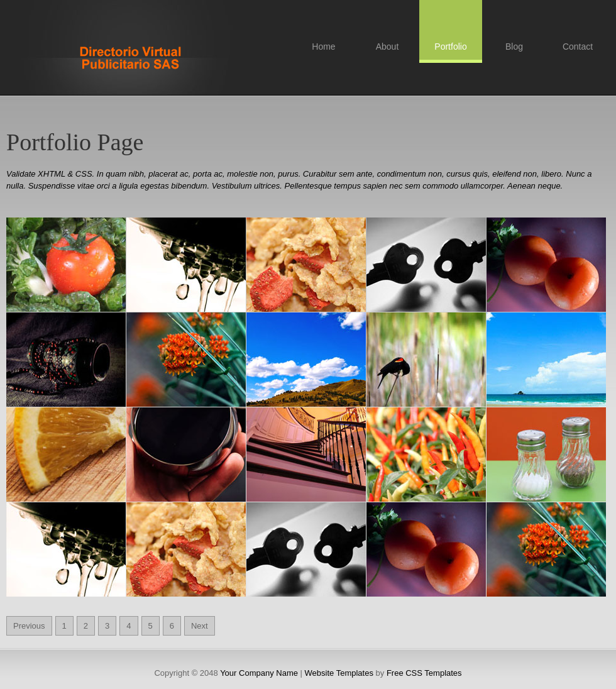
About (388, 47)
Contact (578, 47)
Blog (514, 47)
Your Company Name (259, 673)
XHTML (52, 174)
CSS (84, 174)
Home (323, 47)
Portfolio (450, 47)
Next (200, 626)
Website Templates (339, 673)
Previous (29, 626)
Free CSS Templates (132, 61)
